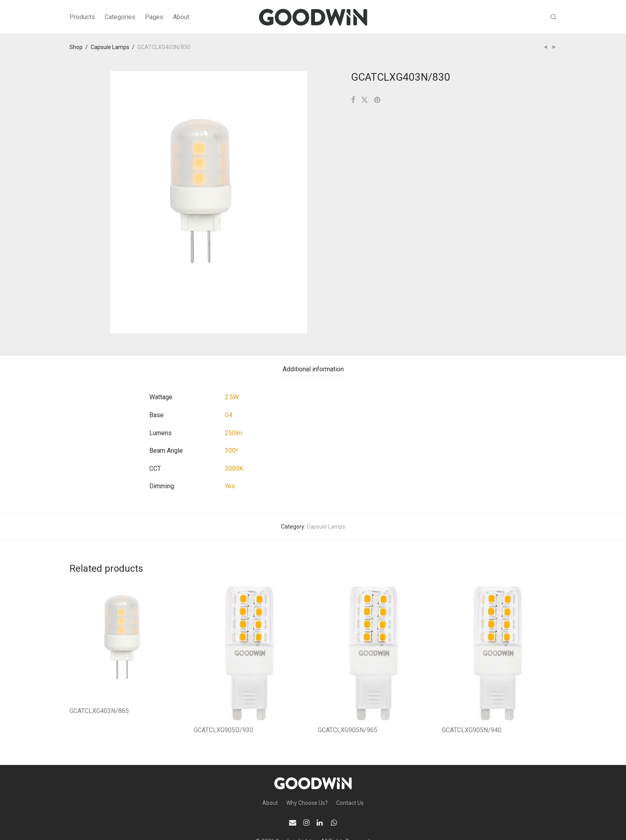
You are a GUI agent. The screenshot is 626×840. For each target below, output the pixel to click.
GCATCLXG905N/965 (348, 730)
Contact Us (350, 803)
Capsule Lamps (110, 47)
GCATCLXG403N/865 (99, 711)
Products (82, 17)
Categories (120, 17)
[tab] (313, 369)
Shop (76, 47)
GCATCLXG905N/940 (472, 730)
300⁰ (231, 451)
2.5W (232, 397)
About (181, 17)
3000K (234, 469)
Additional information (313, 369)
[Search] (553, 17)
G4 (229, 415)
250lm (234, 433)
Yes (230, 486)
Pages (154, 17)
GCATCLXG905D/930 (223, 730)
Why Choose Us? (307, 803)
